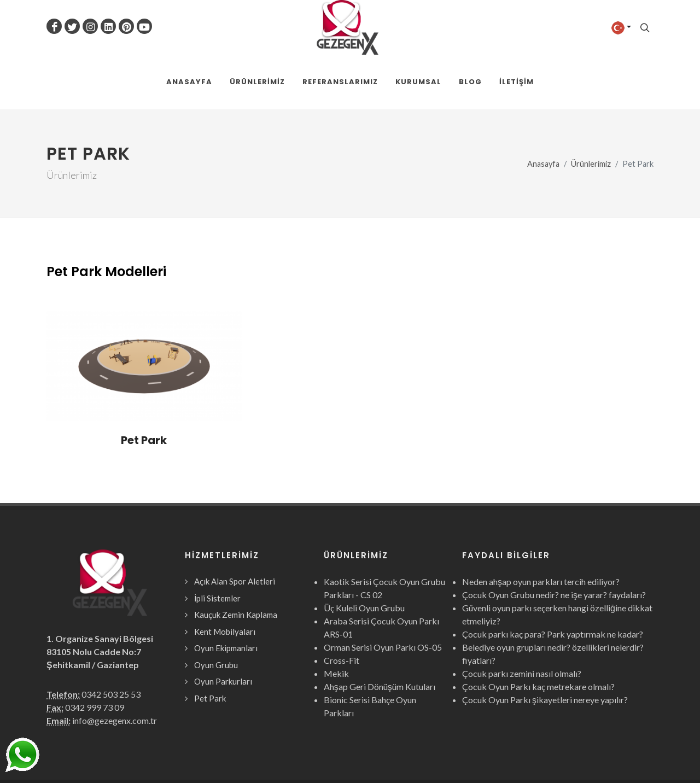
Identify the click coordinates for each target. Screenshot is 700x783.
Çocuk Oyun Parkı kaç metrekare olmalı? (538, 632)
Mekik (336, 619)
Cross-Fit (342, 606)
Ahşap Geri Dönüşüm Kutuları (380, 632)
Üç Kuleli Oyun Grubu (364, 554)
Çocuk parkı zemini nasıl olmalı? (522, 619)
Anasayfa (543, 110)
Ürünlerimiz (591, 110)
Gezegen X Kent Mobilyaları (165, 754)
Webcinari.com (628, 754)
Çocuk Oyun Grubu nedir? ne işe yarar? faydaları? (554, 540)
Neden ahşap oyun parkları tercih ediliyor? (541, 527)
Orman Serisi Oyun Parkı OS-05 (383, 593)
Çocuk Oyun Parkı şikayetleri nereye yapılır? (545, 645)
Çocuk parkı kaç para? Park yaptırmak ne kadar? (553, 580)
